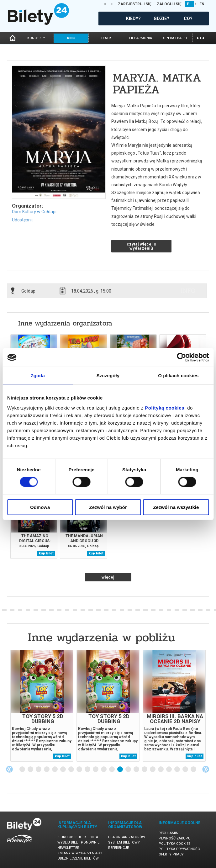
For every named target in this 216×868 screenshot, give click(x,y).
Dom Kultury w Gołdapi (34, 212)
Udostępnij (22, 220)
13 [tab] (120, 770)
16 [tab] (145, 770)
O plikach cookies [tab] (178, 376)
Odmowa (40, 507)
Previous (9, 769)
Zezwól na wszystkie (176, 507)
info (188, 291)
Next (206, 769)
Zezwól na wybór (108, 507)
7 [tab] (71, 770)
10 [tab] (96, 770)
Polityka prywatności (180, 849)
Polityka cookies (175, 844)
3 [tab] (39, 770)
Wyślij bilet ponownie (78, 842)
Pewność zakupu (175, 838)
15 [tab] (137, 770)
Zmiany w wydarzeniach (80, 853)
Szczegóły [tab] (108, 376)
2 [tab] (31, 770)
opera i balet (175, 38)
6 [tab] (63, 770)
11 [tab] (104, 770)
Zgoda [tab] (38, 376)
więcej (108, 577)
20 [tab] (177, 770)
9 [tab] (88, 770)
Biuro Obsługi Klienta (78, 837)
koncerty (36, 38)
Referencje (119, 848)
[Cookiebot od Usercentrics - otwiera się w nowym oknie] (181, 357)
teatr (106, 38)
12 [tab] (112, 770)
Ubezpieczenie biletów (78, 858)
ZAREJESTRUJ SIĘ (135, 4)
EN (202, 4)
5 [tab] (55, 770)
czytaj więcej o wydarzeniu (141, 246)
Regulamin (169, 833)
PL (189, 4)
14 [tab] (129, 770)
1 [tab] (23, 770)
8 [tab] (80, 770)
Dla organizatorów (127, 837)
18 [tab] (161, 770)
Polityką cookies (165, 408)
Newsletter (68, 848)
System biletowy (124, 842)
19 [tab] (169, 770)
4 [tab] (47, 770)
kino (71, 38)
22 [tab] (194, 770)
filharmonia (141, 38)
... (200, 37)
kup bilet (46, 553)
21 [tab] (186, 770)
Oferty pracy (171, 854)
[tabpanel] (42, 706)
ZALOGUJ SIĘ (169, 4)
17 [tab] (153, 770)
